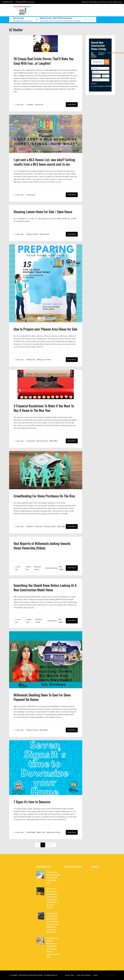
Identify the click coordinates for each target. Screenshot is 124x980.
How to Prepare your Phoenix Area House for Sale (45, 329)
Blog (12, 20)
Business (30, 527)
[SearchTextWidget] (98, 62)
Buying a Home (33, 234)
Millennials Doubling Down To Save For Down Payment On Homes (42, 697)
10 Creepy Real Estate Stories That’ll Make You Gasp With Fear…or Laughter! (44, 61)
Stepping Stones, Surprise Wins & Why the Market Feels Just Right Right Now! (53, 877)
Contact (23, 20)
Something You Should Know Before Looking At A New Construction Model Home (45, 588)
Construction (52, 621)
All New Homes (94, 54)
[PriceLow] (100, 68)
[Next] (54, 845)
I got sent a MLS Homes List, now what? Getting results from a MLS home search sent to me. (44, 162)
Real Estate (53, 441)
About (17, 20)
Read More (72, 105)
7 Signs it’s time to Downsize (32, 802)
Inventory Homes (102, 54)
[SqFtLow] (101, 80)
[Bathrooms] (106, 76)
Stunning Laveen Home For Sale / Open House (43, 212)
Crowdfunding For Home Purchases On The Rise (44, 496)
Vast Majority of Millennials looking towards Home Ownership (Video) (42, 546)
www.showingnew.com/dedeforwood (104, 86)
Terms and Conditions (84, 975)
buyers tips (31, 195)
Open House (44, 234)
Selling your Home (44, 360)
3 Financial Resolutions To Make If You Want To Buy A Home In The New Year (44, 408)
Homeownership (51, 568)
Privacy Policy (70, 975)
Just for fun (39, 105)
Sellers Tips (31, 360)
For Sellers (32, 20)
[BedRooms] (96, 76)
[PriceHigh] (101, 72)
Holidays (30, 105)
